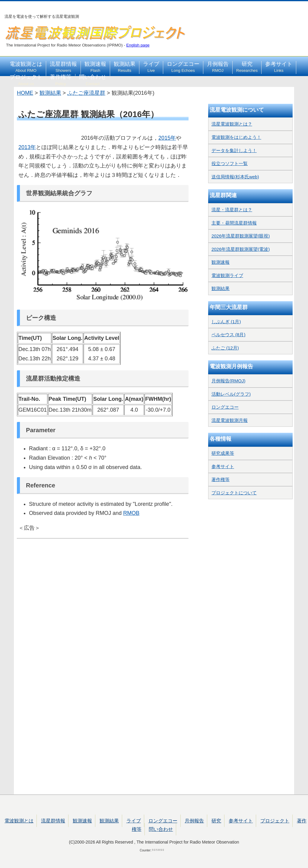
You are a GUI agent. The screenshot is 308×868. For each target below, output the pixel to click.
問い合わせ (93, 80)
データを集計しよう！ (234, 150)
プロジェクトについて (234, 493)
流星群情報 (63, 67)
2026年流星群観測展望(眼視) (241, 236)
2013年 (27, 147)
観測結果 (125, 67)
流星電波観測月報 (230, 420)
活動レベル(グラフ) (231, 394)
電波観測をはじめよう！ (236, 137)
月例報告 (218, 67)
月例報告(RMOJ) (229, 381)
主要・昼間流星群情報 (234, 223)
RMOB (131, 513)
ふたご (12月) (225, 348)
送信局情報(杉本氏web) (235, 177)
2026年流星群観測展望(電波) (241, 249)
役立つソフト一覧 (230, 163)
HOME (25, 93)
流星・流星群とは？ (232, 210)
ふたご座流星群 (86, 93)
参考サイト (279, 67)
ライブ (151, 67)
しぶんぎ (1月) (226, 322)
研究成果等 (223, 453)
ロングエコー (183, 67)
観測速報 (95, 67)
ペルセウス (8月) (229, 335)
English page (138, 45)
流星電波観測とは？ (232, 124)
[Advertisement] (103, 564)
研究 (247, 67)
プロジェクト (26, 80)
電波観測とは (26, 67)
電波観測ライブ (227, 275)
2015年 (167, 138)
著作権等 (61, 80)
